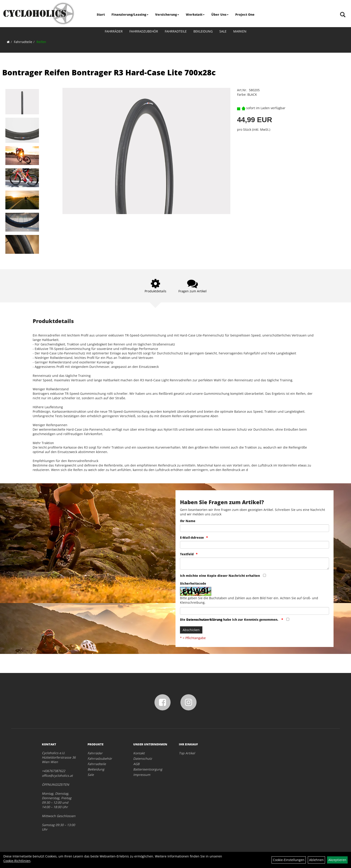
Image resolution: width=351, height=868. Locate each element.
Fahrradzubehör (144, 31)
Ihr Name (188, 521)
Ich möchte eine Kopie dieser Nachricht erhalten (220, 576)
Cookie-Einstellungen (289, 860)
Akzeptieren (337, 860)
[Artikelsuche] (343, 15)
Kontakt (139, 753)
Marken (240, 31)
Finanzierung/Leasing (130, 14)
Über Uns (220, 14)
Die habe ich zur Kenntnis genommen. (230, 620)
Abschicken (191, 630)
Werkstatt (195, 14)
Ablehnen (316, 860)
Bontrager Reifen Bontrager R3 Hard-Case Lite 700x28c (109, 72)
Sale (223, 31)
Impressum (142, 775)
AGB (136, 764)
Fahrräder (114, 31)
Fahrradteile (176, 31)
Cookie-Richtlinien (17, 861)
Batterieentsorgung (148, 769)
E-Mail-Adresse (192, 537)
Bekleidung (203, 31)
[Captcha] (255, 611)
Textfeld (187, 554)
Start (101, 14)
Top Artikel (187, 753)
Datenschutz (143, 758)
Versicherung (167, 14)
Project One (245, 14)
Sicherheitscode (193, 583)
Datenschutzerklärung (204, 620)
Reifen (41, 42)
